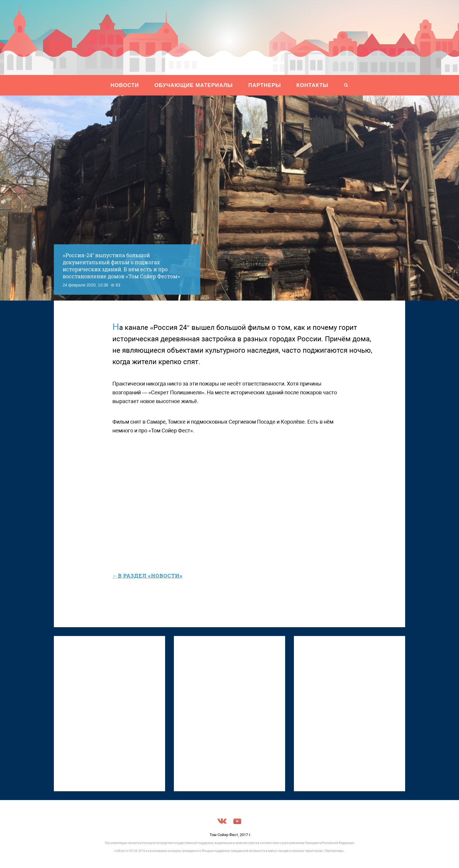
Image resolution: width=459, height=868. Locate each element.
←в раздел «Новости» (148, 576)
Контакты (312, 85)
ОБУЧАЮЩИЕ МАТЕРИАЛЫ (194, 85)
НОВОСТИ (125, 85)
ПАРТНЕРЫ (264, 85)
